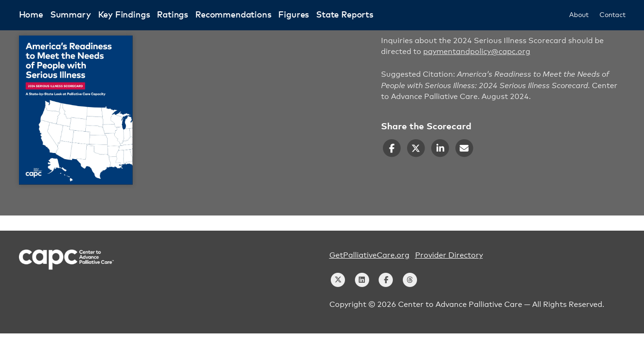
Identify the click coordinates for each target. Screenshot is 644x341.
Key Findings (124, 15)
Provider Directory (449, 255)
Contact (612, 15)
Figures (294, 15)
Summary (71, 15)
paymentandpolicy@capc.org (477, 52)
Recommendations (233, 15)
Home (31, 15)
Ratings (172, 15)
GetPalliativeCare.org (369, 255)
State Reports (345, 15)
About (579, 15)
